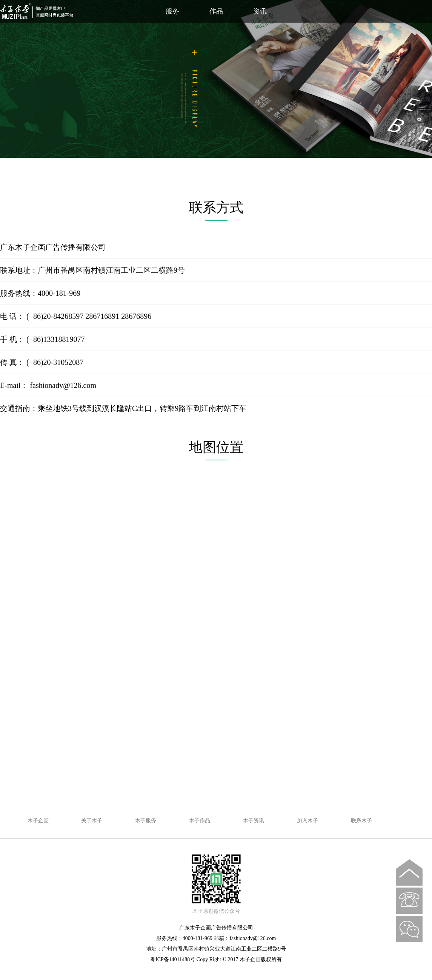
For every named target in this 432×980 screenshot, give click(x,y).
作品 (216, 11)
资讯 (260, 11)
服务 (172, 11)
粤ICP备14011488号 (173, 959)
